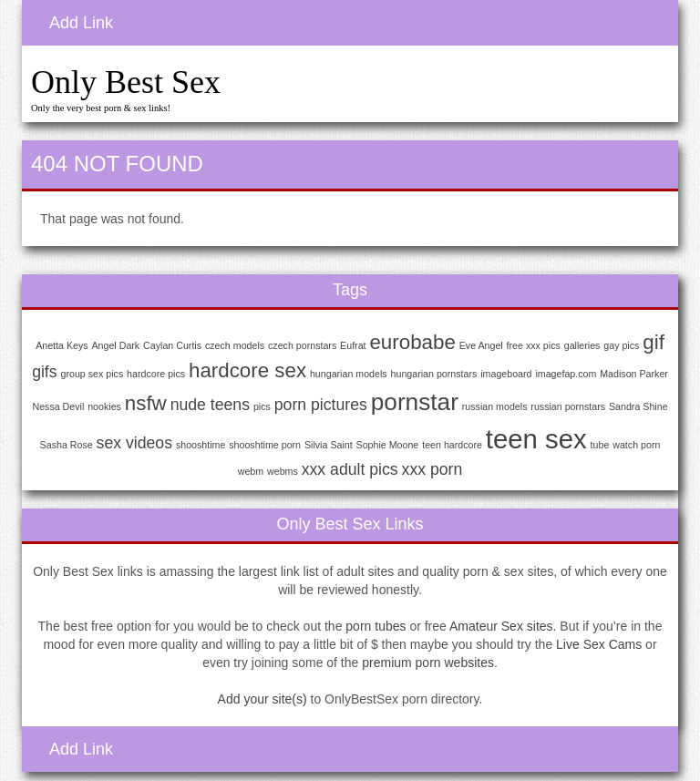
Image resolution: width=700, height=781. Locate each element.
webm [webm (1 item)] (251, 471)
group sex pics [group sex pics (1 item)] (93, 374)
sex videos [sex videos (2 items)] (134, 443)
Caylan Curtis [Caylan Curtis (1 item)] (172, 345)
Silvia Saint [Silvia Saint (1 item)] (329, 445)
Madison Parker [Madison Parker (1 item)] (634, 374)
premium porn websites (428, 663)
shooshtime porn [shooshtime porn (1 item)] (265, 445)
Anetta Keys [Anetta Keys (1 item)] (62, 345)
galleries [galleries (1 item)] (582, 345)
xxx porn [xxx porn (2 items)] (432, 469)
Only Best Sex (126, 82)
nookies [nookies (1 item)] (104, 406)
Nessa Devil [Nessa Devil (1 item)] (58, 406)
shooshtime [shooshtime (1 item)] (201, 445)
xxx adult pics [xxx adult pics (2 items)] (350, 469)
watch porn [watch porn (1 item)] (636, 445)
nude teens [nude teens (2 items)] (210, 405)
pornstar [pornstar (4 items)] (415, 402)
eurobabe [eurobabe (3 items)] (412, 342)
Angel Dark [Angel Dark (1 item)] (115, 345)
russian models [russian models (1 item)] (495, 406)
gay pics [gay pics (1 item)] (621, 345)
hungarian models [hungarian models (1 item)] (349, 374)
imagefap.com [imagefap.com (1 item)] (566, 374)
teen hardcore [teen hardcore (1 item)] (452, 445)
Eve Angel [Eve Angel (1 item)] (481, 345)
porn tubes (376, 626)
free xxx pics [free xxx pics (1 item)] (534, 345)
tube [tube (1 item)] (600, 445)
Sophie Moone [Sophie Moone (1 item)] (388, 445)
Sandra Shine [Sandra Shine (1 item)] (638, 406)
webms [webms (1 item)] (283, 471)
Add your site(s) (262, 699)
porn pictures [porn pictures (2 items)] (321, 405)
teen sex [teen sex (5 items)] (536, 439)
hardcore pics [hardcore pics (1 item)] (156, 374)
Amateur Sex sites (501, 626)
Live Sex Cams (599, 644)
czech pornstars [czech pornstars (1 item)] (302, 345)
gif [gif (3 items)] (654, 342)
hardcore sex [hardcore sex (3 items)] (247, 370)
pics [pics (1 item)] (262, 406)
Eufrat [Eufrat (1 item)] (353, 345)
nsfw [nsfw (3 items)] (146, 403)
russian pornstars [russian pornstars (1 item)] (568, 406)
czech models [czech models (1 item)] (235, 345)
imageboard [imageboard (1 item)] (506, 374)
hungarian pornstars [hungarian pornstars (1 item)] (434, 374)
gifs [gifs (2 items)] (44, 372)
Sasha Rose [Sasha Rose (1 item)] (67, 445)
